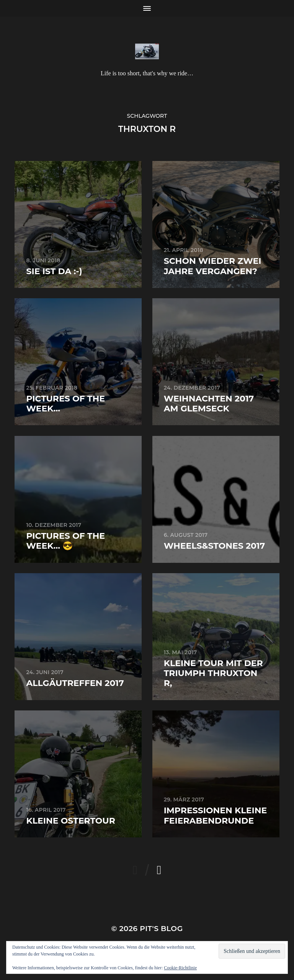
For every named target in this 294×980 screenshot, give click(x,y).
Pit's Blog (161, 929)
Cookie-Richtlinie (180, 968)
